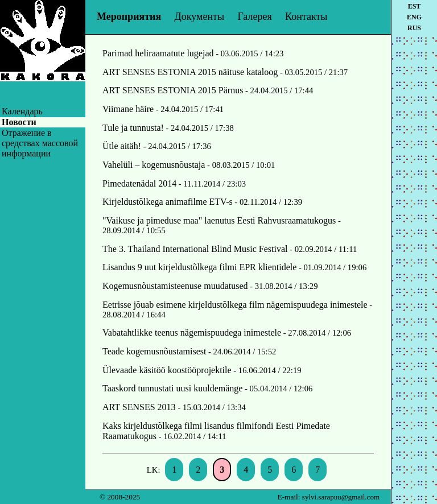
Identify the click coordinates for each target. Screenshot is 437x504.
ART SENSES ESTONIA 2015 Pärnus (173, 90)
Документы (200, 16)
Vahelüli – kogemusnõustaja (154, 165)
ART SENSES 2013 (140, 407)
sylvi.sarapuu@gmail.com (341, 497)
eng (414, 17)
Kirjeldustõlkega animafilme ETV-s (168, 202)
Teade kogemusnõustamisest (154, 351)
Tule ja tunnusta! (133, 128)
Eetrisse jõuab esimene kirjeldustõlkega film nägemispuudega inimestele (235, 305)
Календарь (22, 111)
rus (414, 28)
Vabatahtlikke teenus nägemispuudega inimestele (192, 332)
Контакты (306, 16)
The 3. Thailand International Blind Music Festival (195, 249)
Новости (19, 122)
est (415, 6)
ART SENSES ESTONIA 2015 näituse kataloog (190, 72)
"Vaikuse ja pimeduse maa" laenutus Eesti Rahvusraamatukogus (219, 220)
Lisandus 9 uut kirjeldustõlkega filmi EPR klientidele (199, 267)
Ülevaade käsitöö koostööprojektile (167, 370)
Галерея (254, 16)
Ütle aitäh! (122, 146)
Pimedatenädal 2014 (139, 183)
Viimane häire (128, 109)
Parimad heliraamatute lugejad (158, 53)
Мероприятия (129, 16)
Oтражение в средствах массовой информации (40, 143)
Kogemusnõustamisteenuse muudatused (175, 286)
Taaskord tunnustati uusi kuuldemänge (172, 388)
